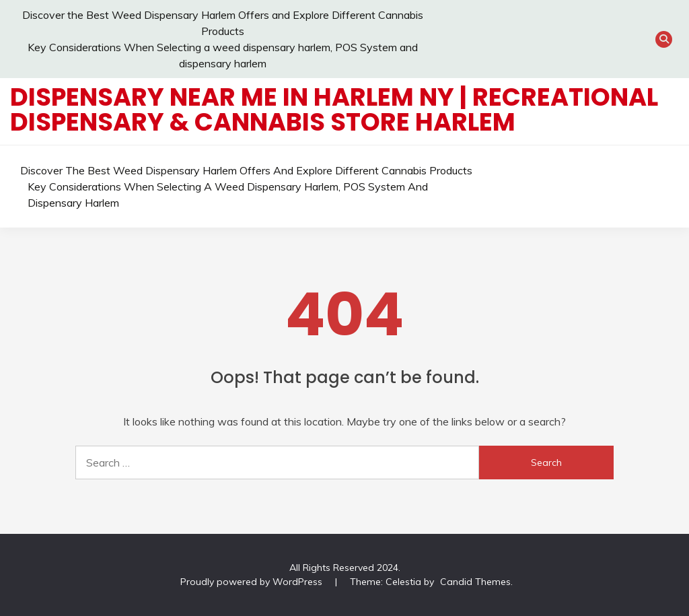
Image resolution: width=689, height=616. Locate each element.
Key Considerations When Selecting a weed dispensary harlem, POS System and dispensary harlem (228, 195)
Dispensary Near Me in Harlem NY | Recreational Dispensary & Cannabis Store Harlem (334, 109)
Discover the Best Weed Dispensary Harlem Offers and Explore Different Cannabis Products (246, 170)
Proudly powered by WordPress (253, 582)
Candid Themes (475, 582)
